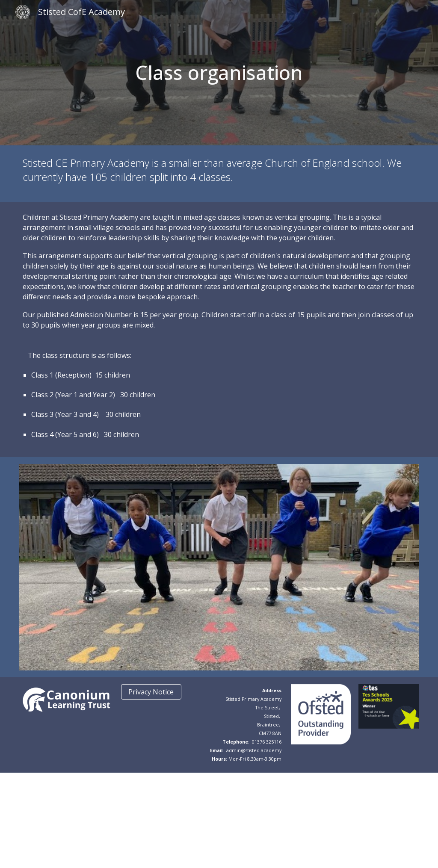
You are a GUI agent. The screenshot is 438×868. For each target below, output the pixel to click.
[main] (219, 73)
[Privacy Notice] (151, 692)
